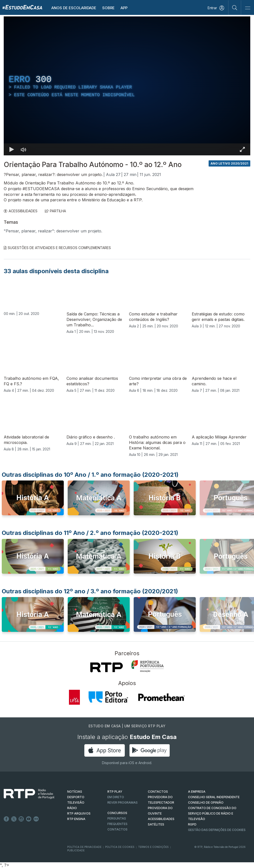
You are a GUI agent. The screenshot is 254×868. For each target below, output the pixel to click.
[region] (127, 86)
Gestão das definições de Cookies (217, 830)
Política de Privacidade (84, 847)
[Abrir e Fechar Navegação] (248, 8)
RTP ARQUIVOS (79, 813)
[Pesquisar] (235, 7)
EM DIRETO (116, 797)
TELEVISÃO (76, 803)
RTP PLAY (115, 792)
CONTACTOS (158, 792)
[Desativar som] (24, 149)
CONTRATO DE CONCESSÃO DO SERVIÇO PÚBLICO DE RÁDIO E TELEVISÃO (212, 813)
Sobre (108, 8)
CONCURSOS (117, 813)
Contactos (117, 829)
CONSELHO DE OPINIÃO (206, 803)
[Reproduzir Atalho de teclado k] (12, 149)
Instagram (21, 819)
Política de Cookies (120, 847)
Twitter (14, 819)
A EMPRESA (197, 792)
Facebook (6, 819)
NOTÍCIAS (75, 792)
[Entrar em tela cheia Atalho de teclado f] (242, 149)
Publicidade (76, 850)
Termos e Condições (153, 847)
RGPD (192, 824)
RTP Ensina (76, 819)
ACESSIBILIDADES (21, 211)
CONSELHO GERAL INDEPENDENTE (214, 797)
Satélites (156, 824)
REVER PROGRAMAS (123, 803)
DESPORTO (76, 797)
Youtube (29, 819)
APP (124, 8)
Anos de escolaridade (74, 8)
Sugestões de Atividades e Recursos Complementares (57, 248)
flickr (36, 819)
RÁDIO (72, 808)
